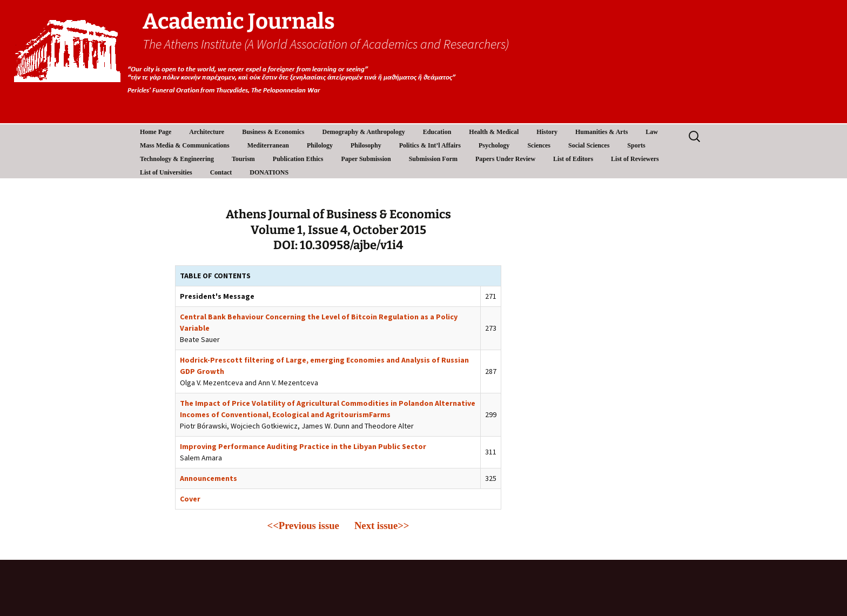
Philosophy (366, 145)
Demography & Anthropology (364, 132)
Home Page (156, 132)
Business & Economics (273, 132)
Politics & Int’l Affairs (430, 145)
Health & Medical (494, 132)
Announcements (209, 478)
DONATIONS (269, 172)
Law (652, 132)
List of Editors (573, 159)
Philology (320, 145)
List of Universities (166, 172)
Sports (636, 145)
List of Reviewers (635, 159)
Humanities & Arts (601, 132)
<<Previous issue (303, 525)
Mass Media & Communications (185, 145)
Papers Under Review (505, 159)
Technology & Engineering (177, 159)
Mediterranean (268, 145)
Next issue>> (382, 525)
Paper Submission (366, 159)
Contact (221, 172)
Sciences (539, 145)
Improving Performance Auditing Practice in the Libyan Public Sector (303, 446)
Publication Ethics (298, 159)
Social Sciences (589, 145)
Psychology (494, 145)
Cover (190, 499)
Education (437, 132)
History (547, 132)
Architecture (207, 132)
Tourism (243, 159)
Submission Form (433, 159)
